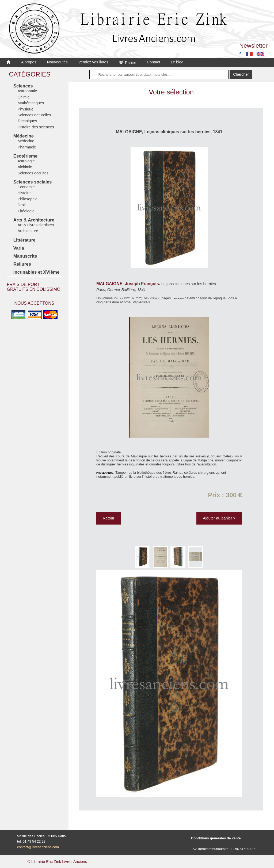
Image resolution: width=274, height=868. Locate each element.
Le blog (177, 62)
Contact (154, 62)
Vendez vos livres (93, 62)
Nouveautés (57, 62)
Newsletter (253, 46)
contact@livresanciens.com (38, 847)
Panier (128, 63)
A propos (29, 62)
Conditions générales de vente (216, 838)
